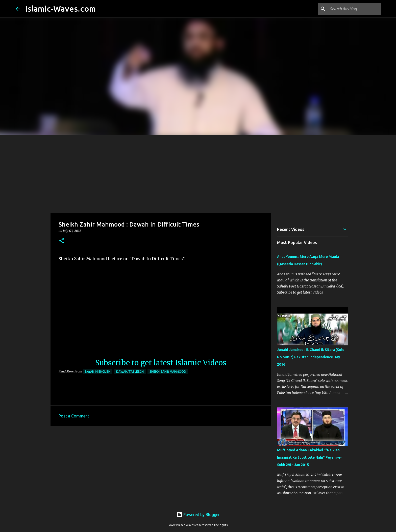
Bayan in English (98, 372)
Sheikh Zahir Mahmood (168, 372)
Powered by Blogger (198, 515)
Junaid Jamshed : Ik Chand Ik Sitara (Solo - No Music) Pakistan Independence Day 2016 (312, 357)
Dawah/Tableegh (130, 372)
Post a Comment (74, 416)
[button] (62, 241)
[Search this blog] (355, 9)
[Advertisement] (198, 173)
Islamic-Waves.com (60, 9)
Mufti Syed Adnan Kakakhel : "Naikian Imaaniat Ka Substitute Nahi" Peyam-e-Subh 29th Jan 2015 (309, 457)
